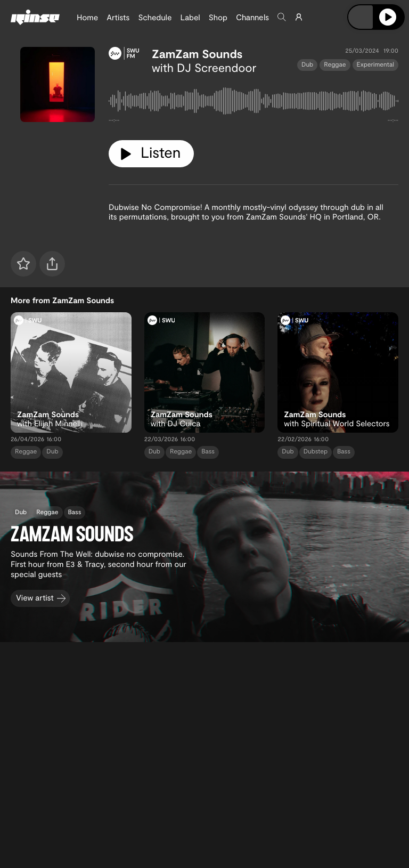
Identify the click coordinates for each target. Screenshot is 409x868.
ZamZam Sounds (197, 54)
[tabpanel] (253, 103)
